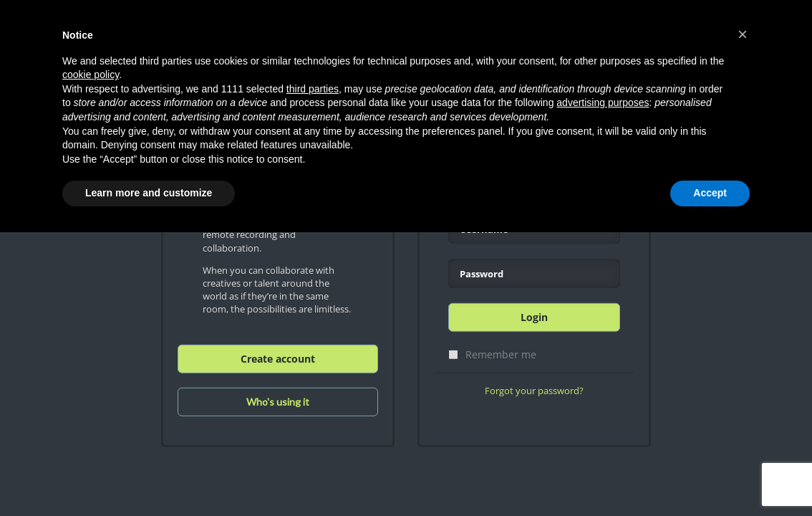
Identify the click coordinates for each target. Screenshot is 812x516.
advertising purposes (603, 102)
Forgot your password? (534, 391)
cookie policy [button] (91, 75)
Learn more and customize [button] (149, 193)
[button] (743, 34)
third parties (313, 89)
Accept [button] (710, 193)
